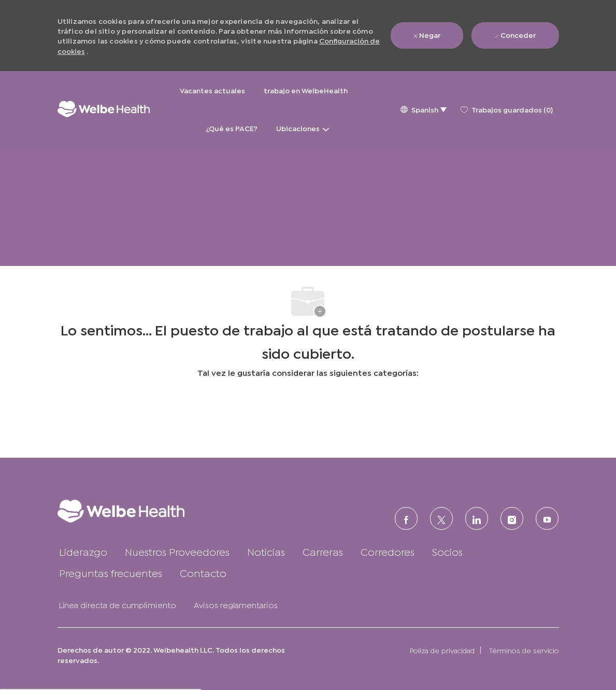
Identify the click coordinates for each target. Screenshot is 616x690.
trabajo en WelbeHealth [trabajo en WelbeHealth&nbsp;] (306, 90)
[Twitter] (441, 518)
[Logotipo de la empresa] (104, 109)
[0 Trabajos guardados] (507, 109)
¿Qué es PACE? (232, 128)
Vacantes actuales (212, 90)
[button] (423, 109)
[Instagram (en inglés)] (512, 518)
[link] (137, 511)
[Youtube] (547, 518)
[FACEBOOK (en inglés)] (406, 518)
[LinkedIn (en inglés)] (477, 518)
